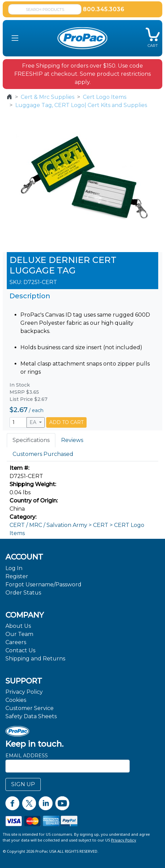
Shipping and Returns (35, 659)
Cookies (16, 700)
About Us (18, 626)
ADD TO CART (66, 422)
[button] (15, 38)
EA (34, 422)
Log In (14, 568)
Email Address (27, 756)
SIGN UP (23, 784)
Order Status (23, 593)
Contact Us (20, 650)
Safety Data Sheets (31, 716)
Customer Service (30, 708)
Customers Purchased (43, 454)
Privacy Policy (24, 692)
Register (17, 576)
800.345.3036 (104, 9)
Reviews (72, 440)
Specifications (31, 440)
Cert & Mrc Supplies (48, 97)
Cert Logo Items (105, 97)
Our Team (19, 634)
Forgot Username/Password (43, 584)
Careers (16, 642)
